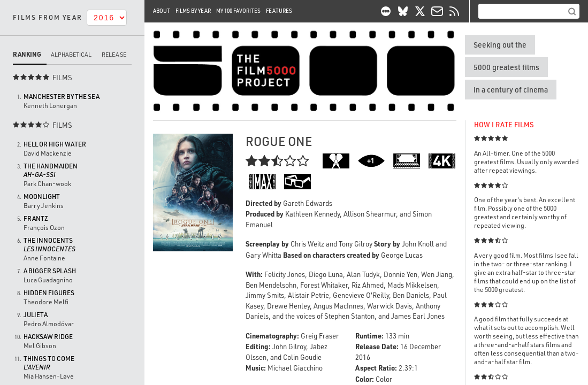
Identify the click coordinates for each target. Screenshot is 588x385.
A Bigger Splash (50, 271)
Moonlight (42, 197)
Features (279, 11)
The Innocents (49, 245)
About (162, 11)
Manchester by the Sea (62, 97)
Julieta (36, 315)
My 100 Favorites (238, 11)
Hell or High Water (55, 144)
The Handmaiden (51, 170)
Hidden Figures (49, 293)
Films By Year (193, 11)
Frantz (36, 218)
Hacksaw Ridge (48, 337)
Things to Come (49, 363)
